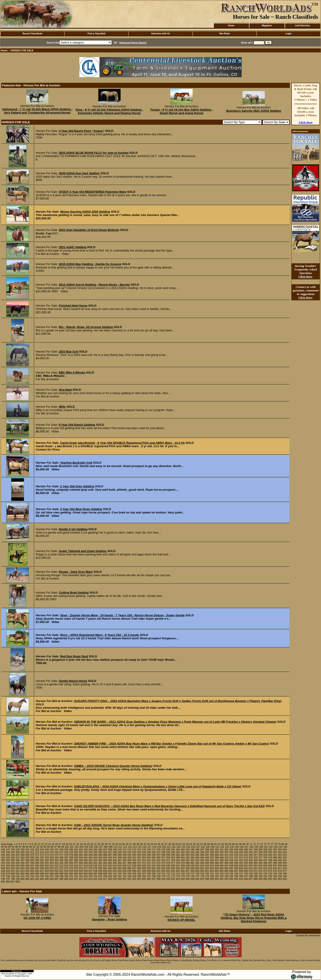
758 (105, 876)
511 (52, 866)
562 (13, 868)
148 (13, 849)
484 (207, 863)
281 (81, 855)
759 (110, 876)
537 (178, 866)
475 (163, 863)
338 (71, 857)
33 (117, 844)
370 (226, 857)
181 (173, 849)
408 (125, 860)
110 (115, 847)
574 (71, 868)
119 (159, 847)
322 (280, 855)
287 (110, 855)
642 (115, 871)
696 (91, 874)
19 (67, 844)
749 (61, 876)
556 (270, 866)
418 (173, 860)
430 (231, 860)
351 (134, 857)
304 (192, 855)
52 (184, 844)
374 (246, 857)
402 (95, 860)
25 (88, 844)
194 (236, 849)
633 (71, 871)
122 (174, 847)
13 (46, 844)
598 (188, 868)
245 (197, 852)
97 (56, 847)
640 (105, 871)
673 (265, 871)
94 (45, 847)
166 (100, 849)
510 (47, 866)
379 (270, 857)
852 (275, 879)
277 (61, 855)
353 (144, 857)
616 (275, 868)
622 (18, 871)
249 (217, 852)
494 (256, 863)
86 (16, 847)
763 (129, 876)
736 (285, 874)
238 (163, 852)
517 (81, 866)
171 (125, 849)
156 (52, 849)
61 (216, 844)
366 (207, 857)
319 (265, 855)
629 (52, 871)
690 (61, 874)
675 (275, 871)
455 (66, 863)
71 (251, 844)
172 (129, 849)
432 (241, 860)
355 (154, 857)
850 (265, 879)
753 (81, 876)
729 (251, 874)
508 (37, 866)
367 (212, 857)
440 (280, 860)
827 (154, 879)
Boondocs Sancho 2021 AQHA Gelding (254, 111)
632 (66, 871)
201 (270, 849)
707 (144, 874)
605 (222, 868)
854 (285, 879)
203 (280, 849)
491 (241, 863)
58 (205, 844)
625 (32, 871)
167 (105, 849)
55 (194, 844)
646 (134, 871)
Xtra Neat (65, 390)
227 (110, 852)
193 (231, 849)
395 (61, 860)
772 (173, 876)
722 (217, 874)
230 (125, 852)
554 (260, 866)
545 (217, 866)
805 (47, 879)
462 (100, 863)
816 (100, 879)
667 (236, 871)
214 (47, 852)
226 (105, 852)
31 (109, 844)
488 (226, 863)
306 (202, 855)
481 (192, 863)
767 (149, 876)
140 (261, 847)
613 (260, 868)
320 (270, 855)
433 (246, 860)
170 (120, 849)
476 (168, 863)
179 (163, 849)
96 (52, 847)
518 (86, 866)
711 (163, 874)
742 (27, 876)
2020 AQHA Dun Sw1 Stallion (79, 173)
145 (285, 847)
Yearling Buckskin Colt (76, 463)
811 (76, 879)
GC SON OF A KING (37, 918)
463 (105, 863)
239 (168, 852)
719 (202, 874)
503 (13, 866)
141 (266, 847)
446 (23, 863)
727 (241, 874)
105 (91, 847)
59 (208, 844)
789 (256, 876)
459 (86, 863)
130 (212, 847)
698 (100, 874)
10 (35, 844)
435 (256, 860)
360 (178, 857)
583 (115, 868)
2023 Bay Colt (69, 352)
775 (188, 876)
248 (212, 852)
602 (207, 868)
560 (3, 868)
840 (217, 879)
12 (42, 844)
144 (280, 847)
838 (207, 879)
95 (48, 847)
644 (125, 871)
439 (275, 860)
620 (8, 871)
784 (231, 876)
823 (134, 879)
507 (32, 866)
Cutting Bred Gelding (74, 593)
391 (42, 860)
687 (47, 874)
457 (76, 863)
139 (256, 847)
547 (226, 866)
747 (52, 876)
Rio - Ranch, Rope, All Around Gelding (86, 327)
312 (231, 855)
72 (255, 844)
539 (188, 866)
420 (183, 860)
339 (76, 857)
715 (183, 874)
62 (219, 844)
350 (129, 857)
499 (280, 863)
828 (158, 879)
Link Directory (302, 26)
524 (115, 866)
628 (47, 871)
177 (154, 849)
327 (18, 857)
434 (251, 860)
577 (86, 868)
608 (236, 868)
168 (110, 849)
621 (13, 871)
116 (144, 847)
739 (13, 876)
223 (91, 852)
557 (275, 866)
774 (183, 876)
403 (100, 860)
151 (27, 849)
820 (120, 879)
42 (148, 844)
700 (110, 874)
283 (91, 855)
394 (57, 860)
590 (149, 868)
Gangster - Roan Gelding (109, 919)
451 (47, 863)
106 (96, 847)
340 (81, 857)
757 (100, 876)
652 (163, 871)
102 (76, 847)
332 (42, 857)
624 (27, 871)
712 (168, 874)
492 (246, 863)
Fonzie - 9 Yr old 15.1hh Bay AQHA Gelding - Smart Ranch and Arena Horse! (181, 111)
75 (265, 844)
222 (86, 852)
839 (212, 879)
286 (105, 855)
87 (20, 847)
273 (47, 855)
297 (158, 855)
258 (260, 852)
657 (188, 871)
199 (260, 849)
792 (270, 876)
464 (110, 863)
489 (231, 863)
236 (154, 852)
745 (42, 876)
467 (125, 863)
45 (159, 844)
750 (66, 876)
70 (247, 844)
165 (95, 849)
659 (197, 871)
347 (115, 857)
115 (140, 847)
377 (260, 857)
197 (251, 849)
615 (270, 868)
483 (202, 863)
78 (276, 844)
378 (265, 857)
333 (47, 857)
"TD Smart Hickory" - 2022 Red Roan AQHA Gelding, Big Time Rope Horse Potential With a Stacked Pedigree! (254, 918)
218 (66, 852)
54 (191, 844)
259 (265, 852)
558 (280, 866)
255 (246, 852)
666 (231, 871)
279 (71, 855)
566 (32, 868)
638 (95, 871)
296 (154, 855)
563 (18, 868)
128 (203, 847)
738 (8, 876)
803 (37, 879)
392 (47, 860)
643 (120, 871)
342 (91, 857)
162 (81, 849)
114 (135, 847)
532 (154, 866)
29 (103, 844)
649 (149, 871)
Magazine (267, 26)
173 (134, 849)
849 (260, 879)
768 (154, 876)
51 (180, 844)
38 (134, 844)
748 (57, 876)
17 (60, 844)
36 (127, 844)
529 (139, 866)
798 (13, 879)
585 (125, 868)
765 (139, 876)
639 (100, 871)
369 (222, 857)
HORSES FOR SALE (22, 50)
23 (81, 844)
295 (149, 855)
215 (52, 852)
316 (251, 855)
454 (61, 863)
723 (222, 874)
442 (3, 863)
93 (41, 847)
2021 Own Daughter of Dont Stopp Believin (89, 230)
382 (285, 857)
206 (8, 852)
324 (3, 857)
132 (222, 847)
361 (183, 857)
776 (192, 876)
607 (231, 868)
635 (81, 871)
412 (144, 860)
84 (10, 847)
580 (100, 868)
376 (256, 857)
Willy (62, 407)
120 (164, 847)
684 (32, 874)
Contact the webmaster (308, 935)
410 (134, 860)
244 (192, 852)
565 (27, 868)
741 (23, 876)
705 (134, 874)
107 (101, 847)
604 (217, 868)
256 (251, 852)
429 (226, 860)
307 (207, 855)
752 (76, 876)
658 (192, 871)
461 (95, 863)
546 (222, 866)
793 (275, 876)
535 (168, 866)
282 (86, 855)
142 (271, 847)
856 (8, 882)
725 (231, 874)
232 (134, 852)
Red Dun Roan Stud (74, 656)
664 (222, 871)
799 (18, 879)
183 (183, 849)
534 (163, 866)
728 (246, 874)
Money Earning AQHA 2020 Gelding (85, 212)
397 (71, 860)
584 (120, 868)
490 (236, 863)
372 (236, 857)
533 (158, 866)
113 (130, 847)
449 (37, 863)
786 (241, 876)
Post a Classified (97, 34)
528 (134, 866)
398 (76, 860)
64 (226, 844)
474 (158, 863)
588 (139, 868)
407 (120, 860)
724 (226, 874)
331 (37, 857)
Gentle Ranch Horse (73, 681)
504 (18, 866)
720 (207, 874)
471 (144, 863)
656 (183, 871)
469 (134, 863)
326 (13, 857)
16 (57, 844)
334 (52, 857)
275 (57, 855)
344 (100, 857)
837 (202, 879)
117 (149, 847)
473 (154, 863)
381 (280, 857)
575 (76, 868)
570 (52, 868)
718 (197, 874)
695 (86, 874)
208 (18, 852)
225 (100, 852)
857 (13, 882)
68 (240, 844)
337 (66, 857)
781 (217, 876)
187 (202, 849)
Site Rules (224, 34)
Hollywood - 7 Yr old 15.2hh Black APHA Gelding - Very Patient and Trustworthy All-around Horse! (37, 111)
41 (145, 844)
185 (192, 849)
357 (163, 857)
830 (168, 879)
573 (66, 868)
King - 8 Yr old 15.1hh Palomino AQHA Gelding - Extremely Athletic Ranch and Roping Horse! (109, 111)
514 (66, 866)
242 (183, 852)
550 (241, 866)
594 (168, 868)
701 (115, 874)
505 (23, 866)
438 (270, 860)
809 (66, 879)
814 (91, 879)
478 (178, 863)
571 (57, 868)
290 (125, 855)
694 (81, 874)
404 (105, 860)
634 (76, 871)
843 (231, 879)
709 (154, 874)
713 (173, 874)
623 (23, 871)
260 (270, 852)
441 (285, 860)
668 (241, 871)
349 (125, 857)
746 (47, 876)
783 (226, 876)
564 (23, 868)
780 (212, 876)
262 (280, 852)
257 (256, 852)
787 (246, 876)
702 (120, 874)
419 (178, 860)
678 (3, 874)
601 (202, 868)
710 (158, 874)
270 (32, 855)
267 (18, 855)
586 (129, 868)
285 (100, 855)
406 (115, 860)
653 (168, 871)
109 (111, 847)
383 (3, 860)
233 (139, 852)
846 (246, 879)
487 (222, 863)
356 (158, 857)
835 (192, 879)
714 (178, 874)
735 (280, 874)
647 (139, 871)
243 (188, 852)
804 (42, 879)
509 (42, 866)
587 (134, 868)
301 (178, 855)
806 (52, 879)
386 (18, 860)
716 (188, 874)
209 (23, 852)
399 (81, 860)
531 (149, 866)
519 (91, 866)
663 (217, 871)
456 (71, 863)
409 (129, 860)
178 (158, 849)
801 (27, 879)
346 (110, 857)
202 (275, 849)
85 (13, 847)
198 (256, 849)
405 (110, 860)
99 (63, 847)
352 (139, 857)
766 (144, 876)
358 (168, 857)
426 (212, 860)
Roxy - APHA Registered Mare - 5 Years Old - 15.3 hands (100, 635)
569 (47, 868)
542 (202, 866)
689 (57, 874)
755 (91, 876)
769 (158, 876)
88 (24, 847)
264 (3, 855)
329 (27, 857)
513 (61, 866)
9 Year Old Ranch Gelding (77, 425)
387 (23, 860)
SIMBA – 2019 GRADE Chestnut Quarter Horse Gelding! (113, 766)
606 (226, 868)
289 (120, 855)
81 (286, 844)
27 (95, 844)
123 (178, 847)
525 (120, 866)
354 (149, 857)
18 (64, 844)
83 (6, 847)
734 (275, 874)
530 (144, 866)
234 (144, 852)
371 (231, 857)
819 (115, 879)
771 (168, 876)
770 (163, 876)
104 (86, 847)
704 (129, 874)
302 (183, 855)
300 (173, 855)
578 (91, 868)
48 (170, 844)
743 (32, 876)
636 (86, 871)
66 (233, 844)
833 (183, 879)
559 (285, 866)
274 (52, 855)
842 (226, 879)
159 (66, 849)
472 (149, 863)
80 (283, 844)
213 (42, 852)
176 (149, 849)
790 (260, 876)
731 (260, 874)
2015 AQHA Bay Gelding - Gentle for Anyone (90, 264)
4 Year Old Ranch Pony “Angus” (82, 131)
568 (42, 868)
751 (71, 876)
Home (231, 26)
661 (207, 871)
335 (57, 857)
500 (285, 863)
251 (226, 852)
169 (115, 849)
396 (66, 860)
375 (251, 857)
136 (242, 847)
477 (173, 863)
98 (59, 847)
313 (236, 855)
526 (125, 866)
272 (42, 855)
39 (138, 844)
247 (207, 852)
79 (279, 844)
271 (37, 855)
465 (115, 863)
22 (78, 844)
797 (8, 879)
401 (91, 860)
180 (168, 849)
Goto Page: (7, 844)
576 (81, 868)
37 (131, 844)
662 (212, 871)
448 (32, 863)
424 (202, 860)
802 (32, 879)
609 (241, 868)
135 (237, 847)
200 (265, 849)
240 (173, 852)
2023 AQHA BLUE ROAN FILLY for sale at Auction (94, 153)
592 (158, 868)
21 (74, 844)
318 (260, 855)
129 (208, 847)
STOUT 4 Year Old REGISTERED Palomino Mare (93, 192)
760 (115, 876)
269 (27, 855)
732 (265, 874)
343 (95, 857)
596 (178, 868)
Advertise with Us (160, 34)
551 (246, 866)
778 (202, 876)
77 (272, 844)
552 (251, 866)
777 (197, 876)
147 (8, 849)
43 (152, 844)
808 (61, 879)
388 (27, 860)
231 (129, 852)
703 (125, 874)
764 (134, 876)
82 (2, 847)
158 (61, 849)
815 (95, 879)
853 (280, 879)
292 (134, 855)
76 (269, 844)
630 (57, 871)
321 (275, 855)
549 (236, 866)
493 (251, 863)
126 (193, 847)
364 (197, 857)
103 (81, 847)
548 (231, 866)
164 (91, 849)
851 (270, 879)
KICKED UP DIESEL (182, 920)
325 (8, 857)
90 (31, 847)
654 (173, 871)
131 (217, 847)
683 (27, 874)
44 (156, 844)
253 (236, 852)
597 (183, 868)
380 (275, 857)
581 (105, 868)
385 (13, 860)
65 (230, 844)
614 (265, 868)
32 (113, 844)
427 (217, 860)
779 (207, 876)
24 (85, 844)
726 (236, 874)
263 (285, 852)
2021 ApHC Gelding (73, 247)
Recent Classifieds (32, 34)
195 (241, 849)
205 (3, 852)
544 (212, 866)
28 (99, 844)
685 (37, 874)
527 (129, 866)
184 (188, 849)
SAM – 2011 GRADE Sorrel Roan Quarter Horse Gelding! (114, 825)
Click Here (306, 122)
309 (217, 855)
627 (42, 871)
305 (197, 855)
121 (169, 847)
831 (173, 879)
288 (115, 855)
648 (144, 871)
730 (256, 874)
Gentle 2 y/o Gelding (73, 529)
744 (37, 876)
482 (197, 863)
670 (251, 871)
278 (66, 855)
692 (71, 874)
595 (173, 868)
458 (81, 863)
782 (222, 876)
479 (183, 863)
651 (158, 871)
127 (198, 847)
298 (163, 855)
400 (86, 860)
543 (207, 866)
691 (66, 874)
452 (52, 863)
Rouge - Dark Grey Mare (76, 572)
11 (39, 844)
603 (212, 868)
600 (197, 868)
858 (18, 882)
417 (168, 860)
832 (178, 879)
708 (149, 874)
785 (236, 876)
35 (124, 844)
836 (197, 879)
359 (173, 857)
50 (177, 844)
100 (67, 847)
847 (251, 879)
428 (222, 860)
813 (86, 879)
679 (8, 874)
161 (76, 849)
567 (37, 868)
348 (120, 857)
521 (100, 866)
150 (23, 849)
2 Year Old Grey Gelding (78, 486)
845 (241, 879)
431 (236, 860)
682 (23, 874)
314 (241, 855)
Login (289, 34)
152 (32, 849)
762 (125, 876)
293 (139, 855)
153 (37, 849)
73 (258, 844)
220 (76, 852)
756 (95, 876)
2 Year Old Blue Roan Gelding (81, 509)
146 (3, 849)
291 (129, 855)
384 (8, 860)
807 (57, 879)
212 (37, 852)
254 (241, 852)
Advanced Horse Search (133, 43)
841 (222, 879)
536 (173, 866)
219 (71, 852)
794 (280, 876)
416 (163, 860)
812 (81, 879)
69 (244, 844)
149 (18, 849)
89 (27, 847)
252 (231, 852)
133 (227, 847)
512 (57, 866)
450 (42, 863)
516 (76, 866)
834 (188, 879)
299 (168, 855)
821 (125, 879)
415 (158, 860)
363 (192, 857)
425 (207, 860)
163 (86, 849)
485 (212, 863)
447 (27, 863)
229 (120, 852)
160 (71, 849)
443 (8, 863)
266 (13, 855)
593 (163, 868)
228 (115, 852)
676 (280, 871)
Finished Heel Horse (73, 306)
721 (212, 874)
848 (256, 879)
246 (202, 852)
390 (37, 860)
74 (261, 844)
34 (120, 844)
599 (192, 868)
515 (71, 866)
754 (86, 876)
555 (265, 866)
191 (222, 849)
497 (270, 863)
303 (188, 855)
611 (251, 868)
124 (183, 847)
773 (178, 876)
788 (251, 876)
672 (260, 871)
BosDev (8, 976)
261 (275, 852)
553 (256, 866)
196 (246, 849)
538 (183, 866)
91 (34, 847)
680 (13, 874)
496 (265, 863)
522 (105, 866)
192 (226, 849)
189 (212, 849)
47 (166, 844)
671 (256, 871)
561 (8, 868)
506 (27, 866)
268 (23, 855)
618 (285, 868)
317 (256, 855)
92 (38, 847)
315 (246, 855)
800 (23, 879)
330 (32, 857)
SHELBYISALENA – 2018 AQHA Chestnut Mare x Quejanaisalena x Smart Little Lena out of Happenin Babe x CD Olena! (158, 786)
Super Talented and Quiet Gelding (83, 551)
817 (105, 879)
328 (23, 857)
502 (8, 866)
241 (178, 852)
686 (42, 874)
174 (139, 849)
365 (202, 857)
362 (188, 857)
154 (42, 849)
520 (95, 866)
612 (256, 868)
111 (120, 847)
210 (27, 852)
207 (13, 852)
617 (280, 868)
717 (192, 874)
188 (207, 849)
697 (95, 874)
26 (92, 844)
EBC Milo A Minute (72, 373)
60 (212, 844)
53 (187, 844)
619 (3, 871)
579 (95, 868)
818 (110, 879)
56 (198, 844)
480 (188, 863)
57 (202, 844)
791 (265, 876)
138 (251, 847)
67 (237, 844)
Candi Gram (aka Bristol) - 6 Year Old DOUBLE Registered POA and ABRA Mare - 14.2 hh (122, 443)
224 (95, 852)
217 (61, 852)
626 (37, 871)
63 (223, 844)
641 (110, 871)
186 (197, 849)
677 (285, 871)
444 (13, 863)
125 (188, 847)
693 (76, 874)
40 (141, 844)
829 (163, 879)
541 (197, 866)
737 (3, 876)
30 (106, 844)
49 (173, 844)
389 (32, 860)
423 (197, 860)
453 (57, 863)
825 (144, 879)
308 (212, 855)
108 (106, 847)
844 (236, 879)
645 (129, 871)
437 (265, 860)
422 (192, 860)
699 (105, 874)
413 (149, 860)
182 (178, 849)
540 (192, 866)
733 (270, 874)
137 (246, 847)
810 (71, 879)
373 (241, 857)
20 (71, 844)
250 (222, 852)
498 (275, 863)
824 (139, 879)
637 (91, 871)
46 (163, 844)
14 (49, 844)
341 (86, 857)
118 (154, 847)
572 (61, 868)
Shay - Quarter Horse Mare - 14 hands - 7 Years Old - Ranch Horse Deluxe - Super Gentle (122, 615)
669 (246, 871)
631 (61, 871)
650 (154, 871)
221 (81, 852)
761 (120, 876)
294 (144, 855)
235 (149, 852)
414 (154, 860)
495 (260, 863)
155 (47, 849)
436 (260, 860)
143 (276, 847)
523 (110, 866)
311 (226, 855)
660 (202, 871)
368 (217, 857)
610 (246, 868)
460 (91, 863)
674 (270, 871)
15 (53, 844)
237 (158, 852)
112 (125, 847)
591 (154, 868)
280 (76, 855)
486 (217, 863)
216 (57, 852)
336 (61, 857)
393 (52, 860)
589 (144, 868)
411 (139, 860)
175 (144, 849)
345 (105, 857)
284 (95, 855)
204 (285, 849)
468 (129, 863)
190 (217, 849)
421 (188, 860)
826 (149, 879)
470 (139, 863)
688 (52, 874)
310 (222, 855)
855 (3, 882)
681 (18, 874)
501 (3, 866)
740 (18, 876)
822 (129, 879)
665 (226, 871)
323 (285, 855)
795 (285, 876)
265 (8, 855)
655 (178, 871)
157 (57, 849)
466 (120, 863)
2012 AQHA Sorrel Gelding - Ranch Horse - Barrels (94, 285)
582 (110, 868)
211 (32, 852)
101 (72, 847)
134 (232, 847)
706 (139, 874)
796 (3, 879)
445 (18, 863)
